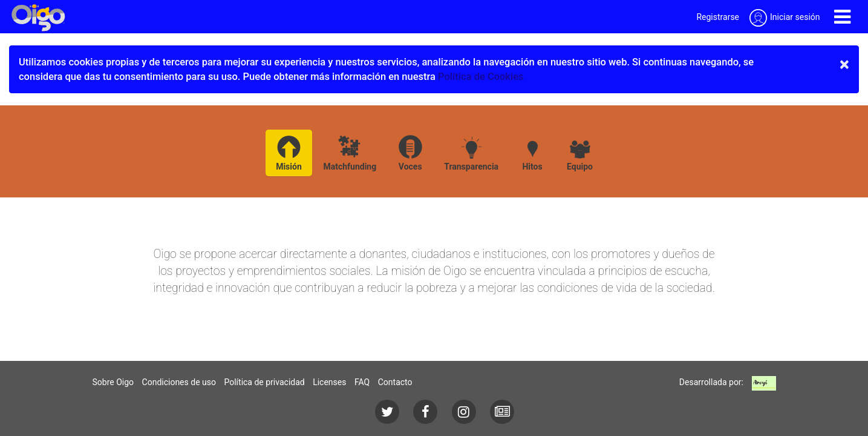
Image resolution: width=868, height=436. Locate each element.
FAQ (362, 382)
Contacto (395, 382)
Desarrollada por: (711, 382)
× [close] (844, 64)
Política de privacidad (264, 382)
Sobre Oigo (113, 382)
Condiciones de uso (179, 382)
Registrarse (718, 17)
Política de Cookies (481, 77)
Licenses (329, 382)
